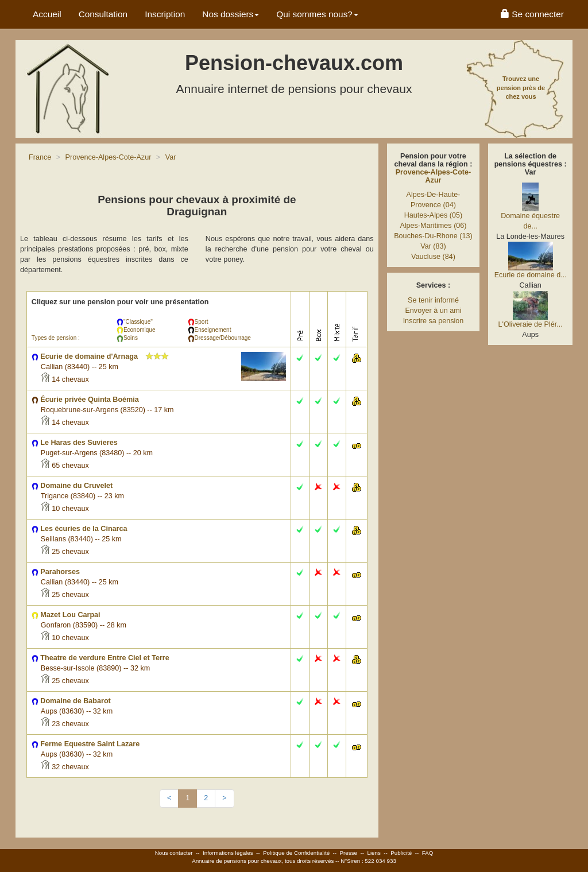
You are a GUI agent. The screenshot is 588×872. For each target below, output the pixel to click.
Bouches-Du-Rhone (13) (433, 236)
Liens (374, 853)
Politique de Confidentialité (296, 853)
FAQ (428, 853)
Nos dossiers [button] (231, 14)
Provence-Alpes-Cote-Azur (434, 176)
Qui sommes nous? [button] (317, 14)
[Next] (224, 799)
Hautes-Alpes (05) (434, 215)
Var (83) (433, 246)
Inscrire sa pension (434, 321)
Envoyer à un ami (433, 311)
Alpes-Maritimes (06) (433, 226)
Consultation (103, 14)
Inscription (165, 14)
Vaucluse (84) (433, 257)
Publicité (401, 853)
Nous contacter (174, 853)
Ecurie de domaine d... (531, 275)
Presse (349, 853)
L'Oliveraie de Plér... (530, 324)
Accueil (47, 14)
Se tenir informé (433, 300)
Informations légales (228, 853)
